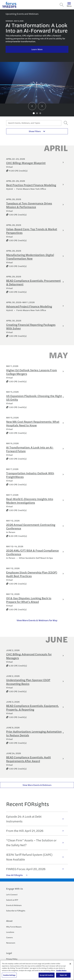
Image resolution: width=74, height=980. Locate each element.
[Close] (70, 964)
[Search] (62, 5)
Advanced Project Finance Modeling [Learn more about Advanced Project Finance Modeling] (29, 306)
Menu (69, 5)
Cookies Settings (9, 975)
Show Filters (37, 131)
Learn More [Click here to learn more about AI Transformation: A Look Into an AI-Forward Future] (37, 49)
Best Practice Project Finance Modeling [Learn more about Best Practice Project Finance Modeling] (31, 185)
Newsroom (11, 943)
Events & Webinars (14, 905)
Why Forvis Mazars (14, 927)
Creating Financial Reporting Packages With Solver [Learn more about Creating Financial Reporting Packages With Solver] (31, 326)
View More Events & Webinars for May (37, 620)
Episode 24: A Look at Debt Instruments (36, 819)
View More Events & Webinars (37, 785)
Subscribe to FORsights (16, 911)
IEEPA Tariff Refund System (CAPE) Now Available (36, 857)
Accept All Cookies (47, 975)
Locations (10, 932)
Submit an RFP (12, 900)
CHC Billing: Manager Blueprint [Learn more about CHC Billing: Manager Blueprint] (26, 163)
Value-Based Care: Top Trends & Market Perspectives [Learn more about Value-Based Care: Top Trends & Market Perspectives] (32, 231)
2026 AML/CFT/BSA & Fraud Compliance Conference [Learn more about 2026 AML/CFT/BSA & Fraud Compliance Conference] (32, 552)
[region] (37, 970)
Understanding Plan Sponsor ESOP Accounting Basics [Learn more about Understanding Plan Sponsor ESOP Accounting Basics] (28, 682)
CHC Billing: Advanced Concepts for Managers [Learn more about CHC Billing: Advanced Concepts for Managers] (29, 656)
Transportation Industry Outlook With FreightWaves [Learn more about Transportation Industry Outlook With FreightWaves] (30, 475)
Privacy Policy (12, 959)
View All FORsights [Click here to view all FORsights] (18, 875)
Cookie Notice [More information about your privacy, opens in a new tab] (61, 970)
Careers (9, 937)
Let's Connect (12, 894)
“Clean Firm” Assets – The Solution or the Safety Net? (36, 843)
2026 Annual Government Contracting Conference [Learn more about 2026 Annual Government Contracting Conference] (31, 526)
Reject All (63, 975)
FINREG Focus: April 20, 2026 (36, 869)
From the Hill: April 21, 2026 (36, 831)
